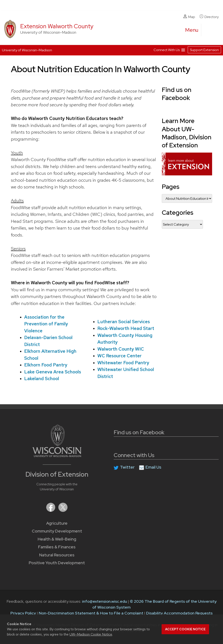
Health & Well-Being (57, 539)
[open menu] (192, 30)
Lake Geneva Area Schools (53, 372)
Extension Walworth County (57, 26)
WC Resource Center (119, 356)
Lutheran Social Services (124, 321)
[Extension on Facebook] (51, 510)
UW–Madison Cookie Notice (91, 634)
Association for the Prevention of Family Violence (46, 324)
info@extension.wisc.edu (105, 601)
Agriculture (57, 523)
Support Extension (204, 50)
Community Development (57, 531)
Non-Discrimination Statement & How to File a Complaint (91, 613)
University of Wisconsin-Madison (27, 50)
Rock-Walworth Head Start (126, 328)
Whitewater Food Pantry (123, 362)
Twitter (127, 467)
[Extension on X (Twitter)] (63, 510)
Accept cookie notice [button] (185, 629)
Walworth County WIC (121, 349)
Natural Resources (57, 555)
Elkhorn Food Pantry (46, 365)
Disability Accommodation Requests (179, 613)
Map (189, 17)
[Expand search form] (209, 30)
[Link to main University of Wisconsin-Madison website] (57, 456)
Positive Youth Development (57, 563)
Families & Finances (57, 547)
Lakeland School (42, 379)
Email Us (153, 467)
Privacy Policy (23, 613)
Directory (209, 17)
